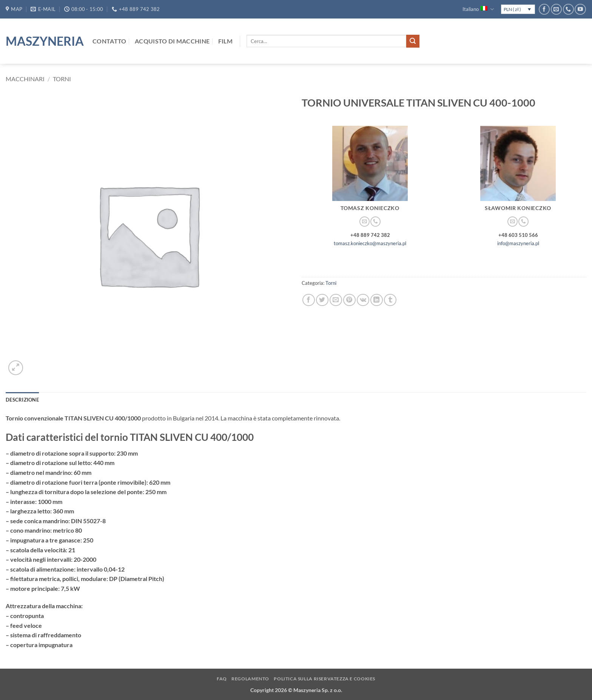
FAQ (222, 679)
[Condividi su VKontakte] (363, 300)
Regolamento (250, 679)
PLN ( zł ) (512, 9)
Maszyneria (43, 41)
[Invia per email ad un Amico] (336, 300)
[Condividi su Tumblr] (390, 300)
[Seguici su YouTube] (580, 9)
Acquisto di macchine (172, 41)
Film (225, 41)
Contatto (109, 41)
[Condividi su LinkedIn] (377, 300)
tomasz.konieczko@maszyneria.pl (370, 243)
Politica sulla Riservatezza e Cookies (325, 679)
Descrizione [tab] (22, 400)
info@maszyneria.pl (518, 243)
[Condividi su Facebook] (309, 300)
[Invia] (413, 41)
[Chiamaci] (568, 9)
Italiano (478, 9)
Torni (62, 79)
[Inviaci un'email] (556, 9)
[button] (16, 368)
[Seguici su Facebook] (544, 9)
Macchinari (25, 79)
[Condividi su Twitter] (322, 300)
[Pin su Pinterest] (349, 300)
